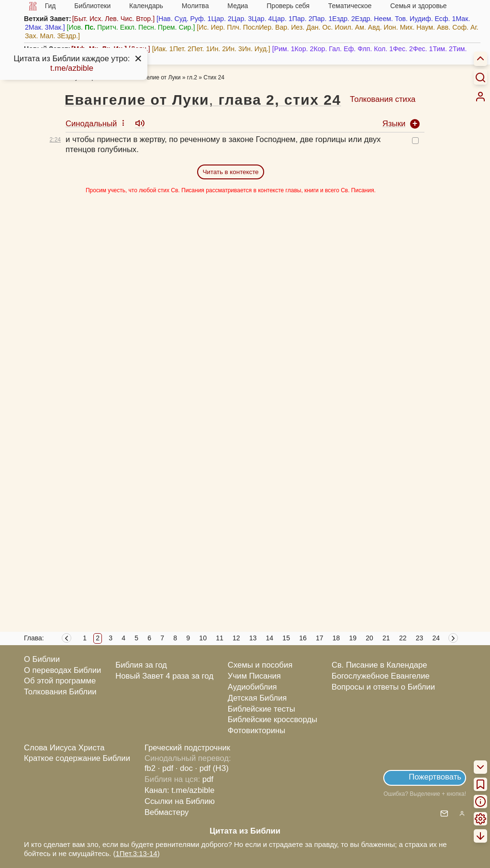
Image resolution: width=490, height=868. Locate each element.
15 (286, 638)
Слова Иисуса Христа (64, 748)
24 (436, 638)
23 (420, 638)
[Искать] (480, 77)
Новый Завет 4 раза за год (164, 676)
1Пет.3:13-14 (136, 853)
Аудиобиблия (252, 687)
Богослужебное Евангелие (381, 676)
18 (336, 638)
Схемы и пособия (260, 665)
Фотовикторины (256, 731)
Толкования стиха (383, 99)
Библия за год (141, 665)
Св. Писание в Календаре (379, 665)
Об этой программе (60, 681)
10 (203, 638)
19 (353, 638)
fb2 (150, 768)
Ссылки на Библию (180, 801)
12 (236, 638)
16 (303, 638)
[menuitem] (480, 97)
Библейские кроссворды (273, 720)
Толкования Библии (60, 692)
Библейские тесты (262, 709)
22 (403, 638)
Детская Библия (257, 698)
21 (386, 638)
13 (253, 638)
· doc (184, 768)
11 (220, 638)
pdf (208, 779)
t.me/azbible (72, 68)
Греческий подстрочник (187, 748)
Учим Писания (254, 676)
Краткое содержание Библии (77, 758)
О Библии (42, 659)
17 (320, 638)
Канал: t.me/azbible (179, 790)
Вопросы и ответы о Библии (383, 687)
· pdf (166, 768)
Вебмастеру (167, 812)
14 (270, 638)
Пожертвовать (435, 777)
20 (369, 638)
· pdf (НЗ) (212, 768)
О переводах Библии (62, 670)
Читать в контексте (230, 172)
